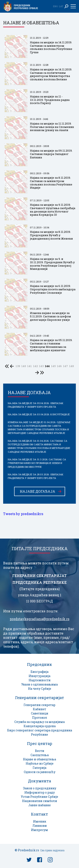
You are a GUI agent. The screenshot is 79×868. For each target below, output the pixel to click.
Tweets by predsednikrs (23, 514)
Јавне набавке (39, 805)
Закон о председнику (40, 788)
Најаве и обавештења (39, 759)
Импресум (39, 830)
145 (53, 366)
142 (35, 366)
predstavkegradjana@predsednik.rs (39, 619)
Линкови (40, 826)
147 (65, 366)
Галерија (39, 768)
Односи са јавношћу (40, 772)
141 (29, 366)
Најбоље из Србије (40, 763)
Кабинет (39, 709)
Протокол (40, 718)
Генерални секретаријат (40, 698)
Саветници (40, 713)
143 (41, 366)
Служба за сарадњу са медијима (39, 722)
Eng (55, 6)
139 (18, 366)
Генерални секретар (39, 705)
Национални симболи (40, 801)
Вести (40, 751)
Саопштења (40, 755)
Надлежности (40, 680)
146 (59, 366)
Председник (39, 664)
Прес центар (40, 743)
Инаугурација (39, 676)
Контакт (39, 814)
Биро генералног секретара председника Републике (40, 732)
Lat (61, 6)
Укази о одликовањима (39, 684)
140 (24, 366)
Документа (39, 781)
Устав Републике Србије (39, 797)
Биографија (39, 672)
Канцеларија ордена (40, 726)
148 (71, 366)
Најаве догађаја (37, 491)
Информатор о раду (40, 792)
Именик (40, 821)
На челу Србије (40, 689)
